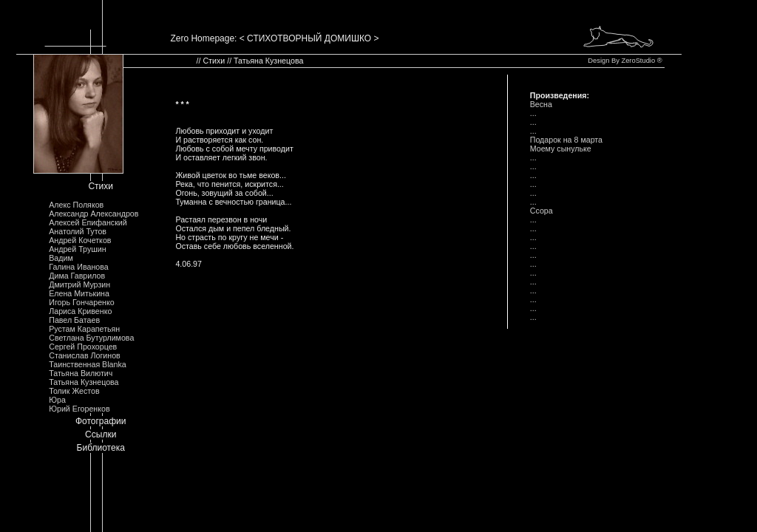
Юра (57, 400)
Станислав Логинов (85, 355)
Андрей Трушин (77, 249)
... (533, 113)
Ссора (542, 211)
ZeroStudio (638, 61)
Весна (541, 104)
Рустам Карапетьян (84, 329)
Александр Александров (94, 214)
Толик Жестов (74, 391)
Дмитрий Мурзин (79, 284)
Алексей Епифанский (88, 222)
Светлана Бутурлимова (91, 338)
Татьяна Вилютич (81, 373)
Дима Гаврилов (77, 276)
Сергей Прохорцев (83, 347)
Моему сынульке (561, 149)
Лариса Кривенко (80, 311)
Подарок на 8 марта (566, 140)
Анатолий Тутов (78, 231)
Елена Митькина (79, 293)
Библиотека (101, 448)
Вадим (61, 258)
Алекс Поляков (76, 205)
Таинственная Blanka (87, 364)
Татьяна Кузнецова (84, 382)
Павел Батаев (74, 320)
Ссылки (101, 434)
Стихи (101, 186)
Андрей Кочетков (80, 240)
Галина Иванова (78, 267)
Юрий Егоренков (79, 409)
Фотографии (101, 421)
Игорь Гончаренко (81, 302)
